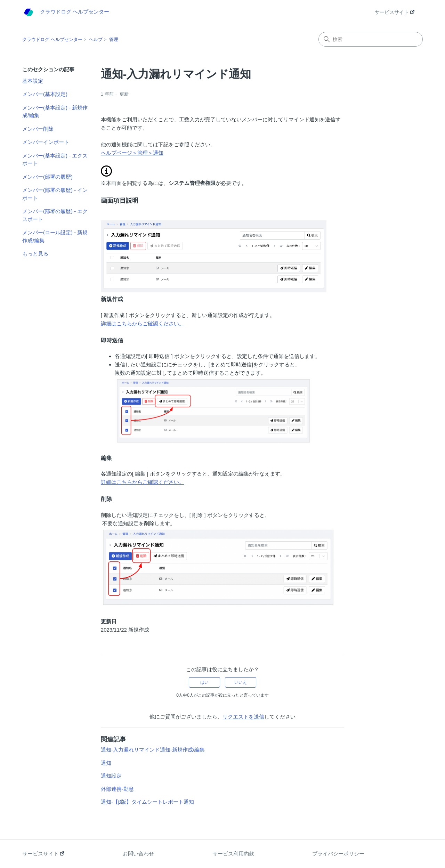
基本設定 (33, 81)
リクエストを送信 (243, 717)
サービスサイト (395, 12)
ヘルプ (96, 39)
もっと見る (35, 254)
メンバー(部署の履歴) (47, 177)
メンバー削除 (38, 129)
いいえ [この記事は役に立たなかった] (241, 682)
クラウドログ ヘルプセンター (52, 39)
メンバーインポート (46, 142)
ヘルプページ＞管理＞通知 (132, 153)
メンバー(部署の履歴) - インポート (55, 194)
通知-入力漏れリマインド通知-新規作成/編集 (153, 750)
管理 (114, 39)
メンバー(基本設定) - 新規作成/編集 (55, 112)
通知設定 (111, 776)
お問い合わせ (138, 854)
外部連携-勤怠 (117, 789)
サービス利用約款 (233, 854)
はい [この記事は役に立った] (204, 682)
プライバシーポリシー (338, 854)
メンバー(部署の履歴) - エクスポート (55, 215)
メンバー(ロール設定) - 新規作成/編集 (55, 236)
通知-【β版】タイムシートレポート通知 (148, 802)
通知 (106, 763)
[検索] (371, 39)
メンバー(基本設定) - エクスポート (55, 160)
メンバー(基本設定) (45, 94)
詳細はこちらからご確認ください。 (143, 323)
